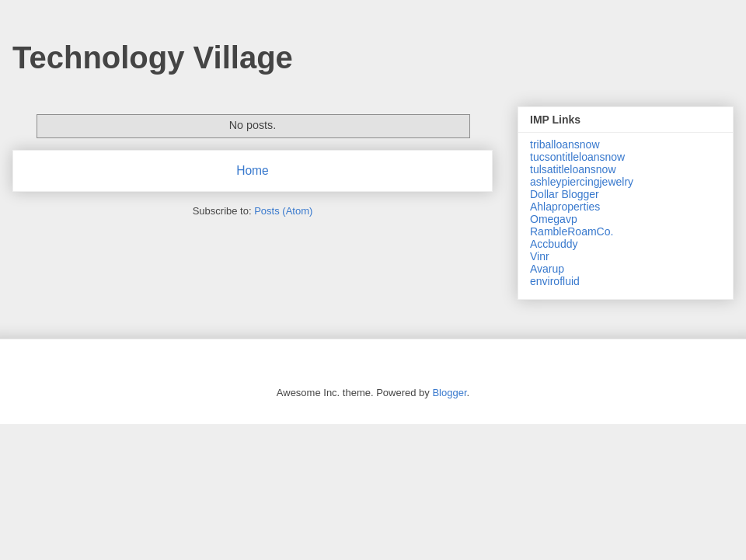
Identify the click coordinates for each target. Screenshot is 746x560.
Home (253, 170)
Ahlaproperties (565, 207)
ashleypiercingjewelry (582, 182)
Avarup (547, 269)
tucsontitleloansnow (577, 157)
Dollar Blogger (565, 194)
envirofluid (555, 281)
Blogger (449, 393)
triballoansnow (565, 144)
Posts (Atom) (283, 211)
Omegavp (554, 219)
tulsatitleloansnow (573, 169)
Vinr (540, 256)
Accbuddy (554, 244)
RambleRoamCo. (572, 231)
